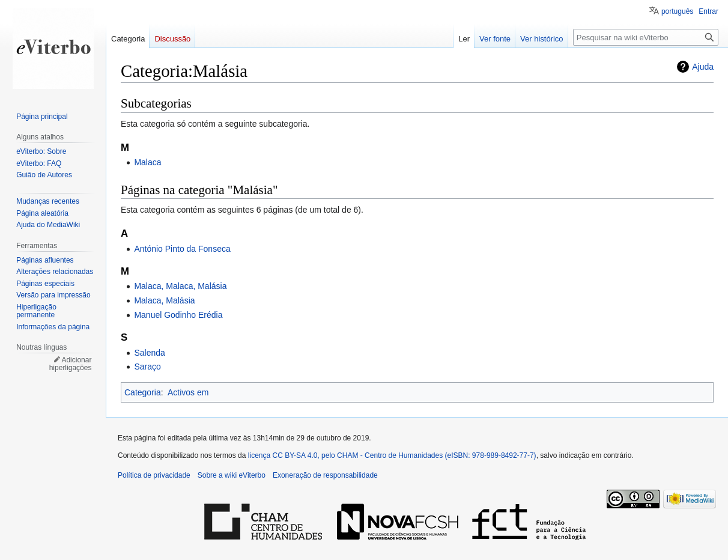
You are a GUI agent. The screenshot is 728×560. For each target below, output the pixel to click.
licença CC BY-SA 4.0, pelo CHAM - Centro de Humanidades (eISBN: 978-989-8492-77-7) (392, 455)
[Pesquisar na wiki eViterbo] (646, 37)
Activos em (188, 392)
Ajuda (703, 67)
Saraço (147, 367)
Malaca (147, 162)
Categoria (143, 392)
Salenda (149, 353)
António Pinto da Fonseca (182, 249)
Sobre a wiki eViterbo (232, 475)
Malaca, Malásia (164, 300)
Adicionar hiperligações (71, 364)
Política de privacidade (154, 475)
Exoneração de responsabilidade (325, 475)
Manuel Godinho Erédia (178, 315)
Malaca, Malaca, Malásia (180, 286)
